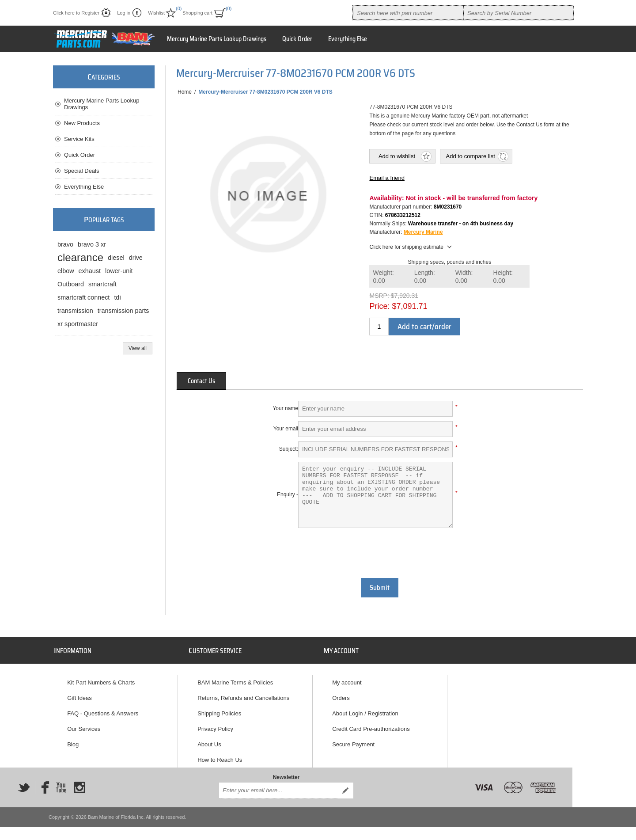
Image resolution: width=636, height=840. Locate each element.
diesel (116, 258)
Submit (380, 588)
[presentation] (380, 552)
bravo (65, 244)
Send (345, 791)
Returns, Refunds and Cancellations (243, 698)
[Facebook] (42, 787)
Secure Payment (353, 744)
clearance (80, 257)
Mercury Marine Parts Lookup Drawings (217, 39)
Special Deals (82, 171)
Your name (285, 408)
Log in (124, 13)
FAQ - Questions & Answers (103, 713)
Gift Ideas (79, 698)
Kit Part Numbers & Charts (101, 682)
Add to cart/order (424, 327)
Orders (341, 698)
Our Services (84, 729)
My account (347, 682)
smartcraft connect (83, 297)
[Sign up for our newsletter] (278, 791)
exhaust (90, 271)
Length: (425, 277)
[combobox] (408, 13)
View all (138, 348)
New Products (82, 123)
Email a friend (387, 178)
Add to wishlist (397, 156)
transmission (75, 311)
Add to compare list (470, 156)
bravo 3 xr (92, 244)
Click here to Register (76, 13)
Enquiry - (288, 494)
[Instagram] (79, 787)
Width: (464, 277)
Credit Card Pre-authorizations (371, 729)
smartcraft (102, 284)
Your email (286, 429)
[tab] (201, 381)
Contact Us (201, 381)
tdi (117, 297)
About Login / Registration (365, 713)
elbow (66, 271)
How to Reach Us (220, 760)
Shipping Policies (219, 713)
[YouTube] (61, 787)
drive (136, 258)
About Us (209, 744)
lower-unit (119, 271)
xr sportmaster (78, 324)
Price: (379, 306)
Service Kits (79, 139)
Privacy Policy (215, 729)
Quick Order (297, 39)
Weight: (383, 277)
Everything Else (348, 39)
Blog (73, 744)
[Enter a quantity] (379, 327)
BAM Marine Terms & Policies (235, 682)
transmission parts (123, 311)
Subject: (289, 449)
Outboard (71, 284)
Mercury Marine (423, 232)
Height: (503, 277)
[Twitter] (24, 787)
